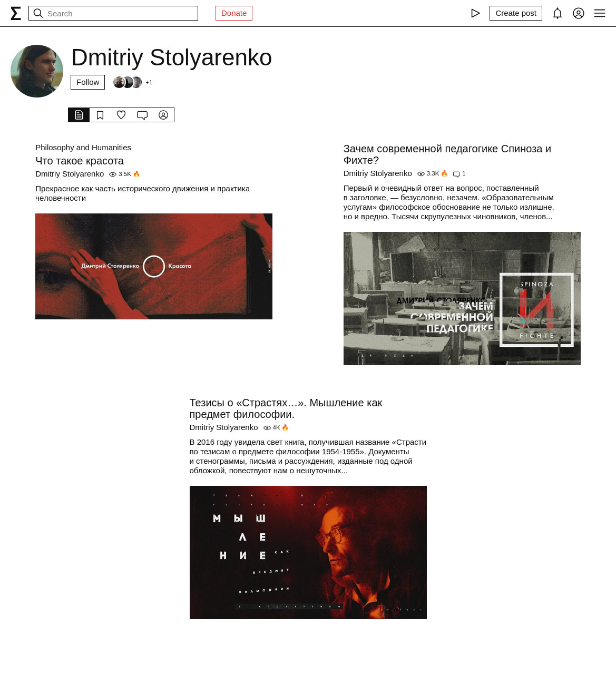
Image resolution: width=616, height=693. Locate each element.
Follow (88, 82)
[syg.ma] (16, 13)
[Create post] (516, 13)
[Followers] (132, 82)
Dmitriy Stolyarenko (70, 174)
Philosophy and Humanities (83, 147)
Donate (234, 13)
